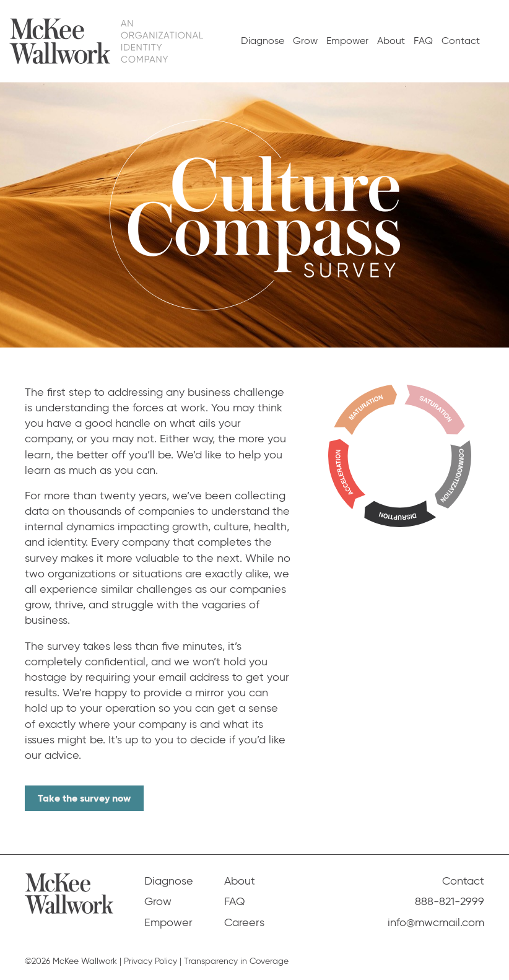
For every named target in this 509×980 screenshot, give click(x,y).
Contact (461, 41)
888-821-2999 (450, 901)
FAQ (423, 41)
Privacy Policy (150, 961)
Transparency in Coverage (236, 961)
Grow (305, 41)
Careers (244, 922)
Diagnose (263, 41)
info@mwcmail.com (436, 922)
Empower (347, 41)
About (391, 41)
